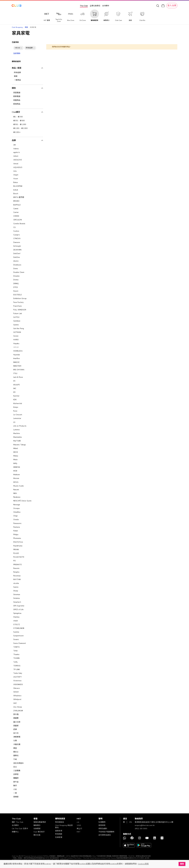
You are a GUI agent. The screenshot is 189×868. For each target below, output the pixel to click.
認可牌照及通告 (105, 835)
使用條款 (102, 825)
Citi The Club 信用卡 (20, 829)
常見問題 (59, 834)
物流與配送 (59, 822)
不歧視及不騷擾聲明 (106, 832)
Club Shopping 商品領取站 (64, 826)
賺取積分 (37, 825)
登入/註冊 (172, 6)
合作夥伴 (106, 6)
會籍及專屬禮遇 (40, 822)
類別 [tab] (14, 88)
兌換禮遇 (37, 829)
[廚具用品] (27, 104)
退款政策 (59, 831)
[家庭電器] (27, 93)
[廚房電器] (27, 96)
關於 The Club (18, 822)
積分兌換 (37, 835)
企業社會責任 (95, 6)
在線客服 (59, 837)
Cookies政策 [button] (143, 864)
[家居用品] (27, 100)
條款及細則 (103, 829)
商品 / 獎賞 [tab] (17, 68)
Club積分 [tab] (16, 112)
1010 (79, 825)
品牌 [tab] (14, 140)
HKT (78, 832)
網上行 (79, 829)
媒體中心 (15, 832)
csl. (78, 822)
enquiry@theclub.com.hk (145, 825)
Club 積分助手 (39, 832)
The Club (84, 6)
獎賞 (26, 27)
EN (131, 822)
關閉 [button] (182, 864)
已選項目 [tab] (15, 42)
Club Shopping (17, 27)
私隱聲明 (102, 822)
